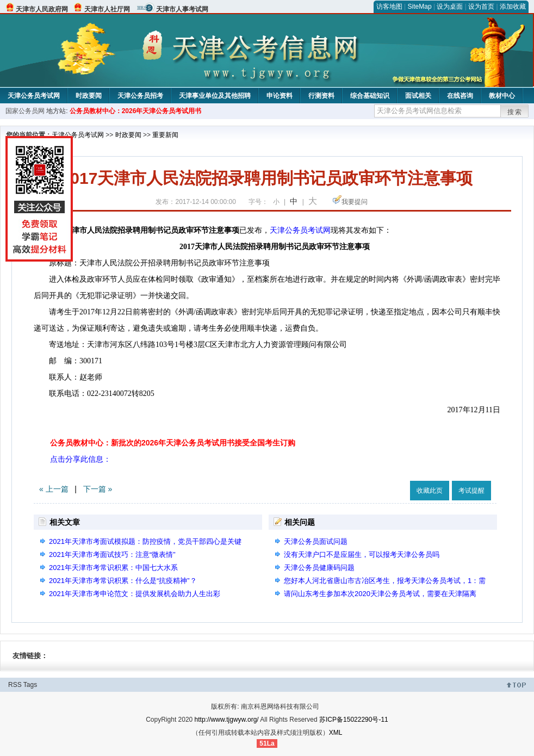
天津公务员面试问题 (316, 541)
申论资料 (280, 96)
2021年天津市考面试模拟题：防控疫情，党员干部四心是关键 (145, 541)
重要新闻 (165, 135)
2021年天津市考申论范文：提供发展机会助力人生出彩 (135, 594)
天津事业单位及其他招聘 (215, 96)
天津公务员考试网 (34, 96)
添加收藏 (513, 7)
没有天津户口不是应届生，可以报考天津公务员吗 (362, 554)
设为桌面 (450, 7)
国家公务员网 (25, 111)
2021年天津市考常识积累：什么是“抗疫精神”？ (123, 581)
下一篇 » (98, 489)
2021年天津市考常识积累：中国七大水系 (113, 568)
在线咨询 (460, 96)
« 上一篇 (54, 489)
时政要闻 (89, 96)
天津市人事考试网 (182, 9)
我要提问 (355, 202)
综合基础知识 (370, 96)
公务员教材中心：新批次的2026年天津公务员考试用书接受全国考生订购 (173, 443)
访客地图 (389, 7)
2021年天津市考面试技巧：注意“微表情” (112, 554)
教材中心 (502, 96)
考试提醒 (471, 491)
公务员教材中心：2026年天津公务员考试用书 (136, 111)
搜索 (515, 112)
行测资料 (321, 96)
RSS (15, 685)
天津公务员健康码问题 (319, 568)
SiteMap (420, 7)
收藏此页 (430, 491)
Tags (30, 685)
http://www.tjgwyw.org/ (227, 720)
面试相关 (418, 96)
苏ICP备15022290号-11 (354, 720)
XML (336, 733)
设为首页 (481, 7)
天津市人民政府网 (42, 9)
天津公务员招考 (140, 96)
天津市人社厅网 (107, 9)
